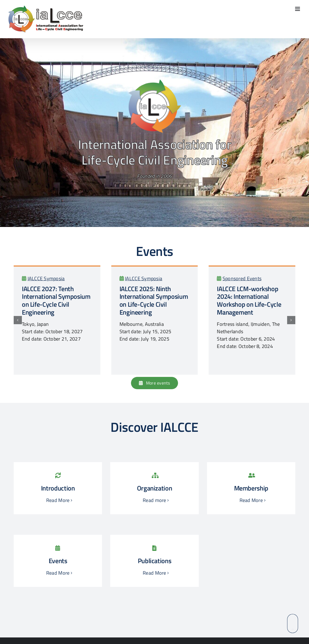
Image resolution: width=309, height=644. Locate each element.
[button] (18, 320)
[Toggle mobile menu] (298, 9)
